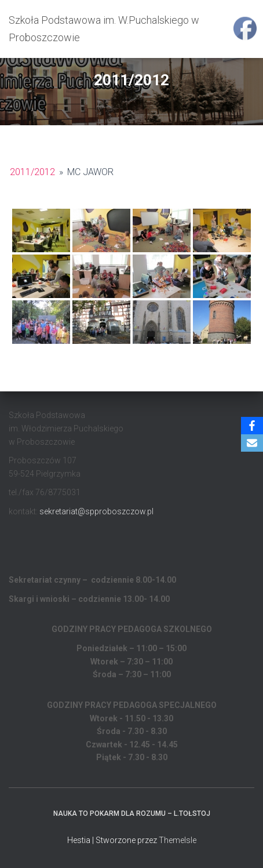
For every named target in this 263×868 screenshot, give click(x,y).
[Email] (252, 443)
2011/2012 (32, 172)
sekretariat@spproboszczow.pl (96, 511)
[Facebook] (252, 426)
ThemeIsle (178, 840)
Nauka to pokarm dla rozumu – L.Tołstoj (132, 813)
